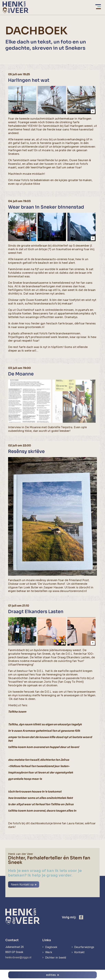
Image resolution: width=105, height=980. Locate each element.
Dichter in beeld (56, 957)
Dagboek (51, 947)
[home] (15, 7)
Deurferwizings (84, 947)
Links (47, 940)
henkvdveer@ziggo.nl (18, 957)
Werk (49, 952)
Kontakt (79, 952)
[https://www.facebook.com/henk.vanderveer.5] (81, 917)
